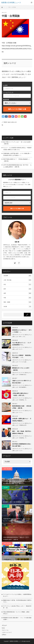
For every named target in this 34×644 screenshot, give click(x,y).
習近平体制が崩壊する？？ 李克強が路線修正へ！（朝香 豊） (17, 160)
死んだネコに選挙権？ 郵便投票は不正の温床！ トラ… (22, 356)
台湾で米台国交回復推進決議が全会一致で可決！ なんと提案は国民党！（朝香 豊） (17, 166)
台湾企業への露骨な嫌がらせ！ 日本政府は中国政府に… (22, 420)
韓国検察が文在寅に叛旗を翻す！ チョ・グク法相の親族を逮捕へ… (17, 619)
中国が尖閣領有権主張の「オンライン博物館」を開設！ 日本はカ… (17, 613)
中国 (18, 298)
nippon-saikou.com (12, 122)
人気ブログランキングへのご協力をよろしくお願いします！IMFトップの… (22, 336)
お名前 (5, 85)
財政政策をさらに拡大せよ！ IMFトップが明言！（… (22, 331)
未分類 (18, 307)
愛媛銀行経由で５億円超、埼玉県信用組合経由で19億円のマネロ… (17, 601)
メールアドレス (8, 93)
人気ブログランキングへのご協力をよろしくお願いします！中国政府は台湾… (22, 424)
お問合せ (4, 635)
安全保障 (18, 276)
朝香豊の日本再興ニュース (16, 641)
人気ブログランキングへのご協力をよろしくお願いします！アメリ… (22, 412)
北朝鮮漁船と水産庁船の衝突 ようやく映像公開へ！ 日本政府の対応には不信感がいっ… (18, 154)
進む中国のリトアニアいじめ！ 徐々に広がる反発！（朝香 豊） (17, 143)
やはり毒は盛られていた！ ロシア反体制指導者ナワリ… (22, 344)
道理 (18, 293)
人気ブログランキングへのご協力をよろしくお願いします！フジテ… (22, 450)
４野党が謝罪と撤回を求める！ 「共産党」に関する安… (21, 394)
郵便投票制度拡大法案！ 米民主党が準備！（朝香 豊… (22, 407)
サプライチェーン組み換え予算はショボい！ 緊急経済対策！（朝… (17, 607)
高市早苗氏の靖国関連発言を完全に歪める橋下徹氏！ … (22, 445)
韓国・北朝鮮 (18, 302)
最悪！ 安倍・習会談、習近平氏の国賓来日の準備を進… (22, 432)
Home (3, 628)
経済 (18, 289)
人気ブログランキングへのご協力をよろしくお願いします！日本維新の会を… (22, 374)
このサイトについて (7, 632)
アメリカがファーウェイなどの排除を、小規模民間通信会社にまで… (17, 595)
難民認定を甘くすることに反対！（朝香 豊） (21, 369)
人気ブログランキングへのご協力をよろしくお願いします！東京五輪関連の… (22, 386)
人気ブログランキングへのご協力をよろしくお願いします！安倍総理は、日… (22, 399)
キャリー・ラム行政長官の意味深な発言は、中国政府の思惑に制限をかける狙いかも (17, 149)
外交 (18, 284)
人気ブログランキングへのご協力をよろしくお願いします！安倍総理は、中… (22, 437)
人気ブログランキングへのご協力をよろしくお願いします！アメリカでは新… (22, 361)
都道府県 (6, 100)
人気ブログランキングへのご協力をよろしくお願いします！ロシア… (22, 348)
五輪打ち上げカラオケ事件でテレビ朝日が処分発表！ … (22, 382)
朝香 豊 (17, 242)
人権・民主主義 (18, 280)
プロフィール (5, 630)
